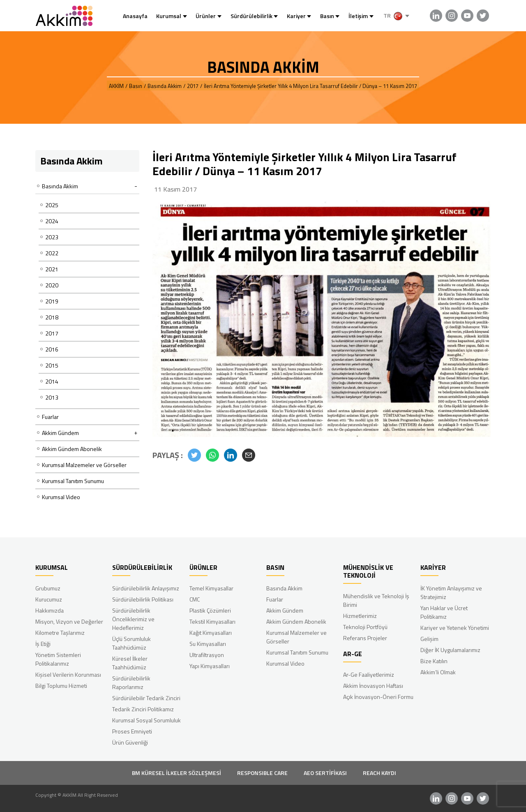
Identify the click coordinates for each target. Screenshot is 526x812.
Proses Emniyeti (132, 731)
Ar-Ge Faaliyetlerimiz (369, 674)
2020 (52, 285)
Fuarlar (50, 417)
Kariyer (296, 16)
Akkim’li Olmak (438, 672)
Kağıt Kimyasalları (211, 633)
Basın (327, 16)
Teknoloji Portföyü (365, 627)
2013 (52, 397)
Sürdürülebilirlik (251, 16)
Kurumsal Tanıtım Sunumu (73, 481)
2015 (52, 365)
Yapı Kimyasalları (210, 666)
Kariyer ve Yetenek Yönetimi (455, 628)
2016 (52, 349)
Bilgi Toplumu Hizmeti (61, 686)
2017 (52, 333)
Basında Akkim (284, 588)
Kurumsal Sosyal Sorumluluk (146, 720)
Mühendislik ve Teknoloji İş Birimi (376, 600)
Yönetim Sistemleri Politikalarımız (58, 659)
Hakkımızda (50, 610)
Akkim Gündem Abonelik (72, 449)
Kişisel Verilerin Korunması (68, 674)
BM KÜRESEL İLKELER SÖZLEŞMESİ (176, 773)
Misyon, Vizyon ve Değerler (69, 621)
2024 (52, 221)
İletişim (358, 16)
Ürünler (206, 16)
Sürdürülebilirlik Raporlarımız (131, 682)
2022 (52, 253)
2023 (52, 237)
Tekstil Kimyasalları (212, 621)
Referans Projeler (365, 638)
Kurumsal (169, 16)
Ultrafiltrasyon (207, 655)
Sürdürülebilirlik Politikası (143, 599)
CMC (195, 599)
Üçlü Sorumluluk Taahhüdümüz (131, 643)
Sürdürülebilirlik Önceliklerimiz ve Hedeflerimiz (133, 619)
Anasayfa (135, 16)
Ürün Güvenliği (130, 742)
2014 (52, 381)
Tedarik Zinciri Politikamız (143, 709)
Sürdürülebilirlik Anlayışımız (146, 588)
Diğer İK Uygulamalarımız (450, 650)
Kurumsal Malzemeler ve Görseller (84, 465)
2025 (52, 205)
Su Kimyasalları (208, 644)
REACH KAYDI (380, 773)
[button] (194, 455)
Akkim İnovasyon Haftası (373, 686)
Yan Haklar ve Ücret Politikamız (444, 612)
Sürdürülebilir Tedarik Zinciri (146, 698)
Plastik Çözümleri (210, 610)
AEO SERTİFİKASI (325, 773)
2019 (52, 301)
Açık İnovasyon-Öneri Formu (378, 697)
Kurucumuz (49, 599)
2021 (52, 269)
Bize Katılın (434, 661)
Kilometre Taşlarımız (60, 633)
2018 (52, 317)
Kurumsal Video (61, 497)
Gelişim (429, 639)
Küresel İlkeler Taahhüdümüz (130, 663)
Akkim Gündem (285, 610)
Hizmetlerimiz (360, 616)
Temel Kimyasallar (211, 588)
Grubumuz (48, 588)
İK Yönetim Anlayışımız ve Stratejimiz (451, 592)
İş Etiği (43, 644)
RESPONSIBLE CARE (262, 773)
